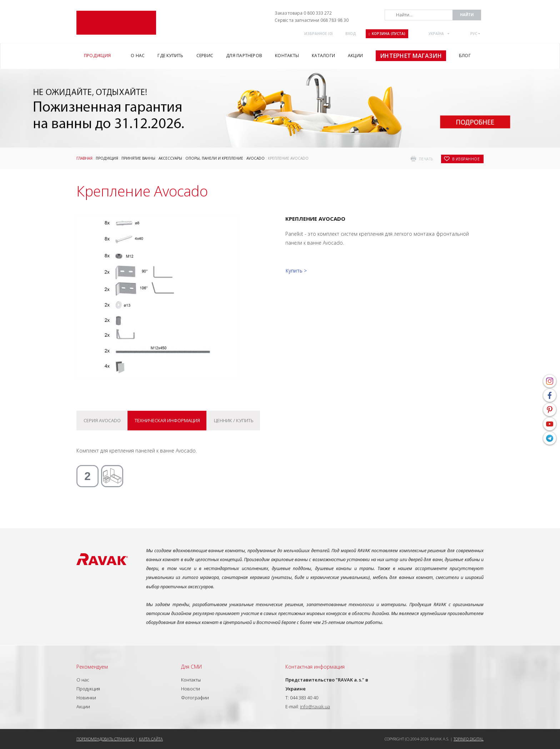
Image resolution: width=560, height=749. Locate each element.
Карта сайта (151, 739)
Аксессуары (170, 158)
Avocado (256, 158)
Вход (351, 34)
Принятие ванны (138, 158)
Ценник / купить (234, 420)
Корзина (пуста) (387, 34)
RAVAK (116, 23)
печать (426, 159)
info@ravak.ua (315, 706)
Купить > (296, 271)
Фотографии (195, 698)
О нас (83, 680)
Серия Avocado (102, 420)
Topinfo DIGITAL (469, 739)
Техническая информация (167, 420)
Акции (83, 706)
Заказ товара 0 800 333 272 (303, 13)
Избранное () (319, 34)
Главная (84, 158)
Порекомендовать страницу (106, 739)
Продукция (107, 158)
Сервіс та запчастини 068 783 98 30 (312, 20)
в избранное (466, 159)
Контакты (191, 680)
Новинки (86, 698)
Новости (191, 689)
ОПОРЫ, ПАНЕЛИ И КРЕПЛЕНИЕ (214, 158)
